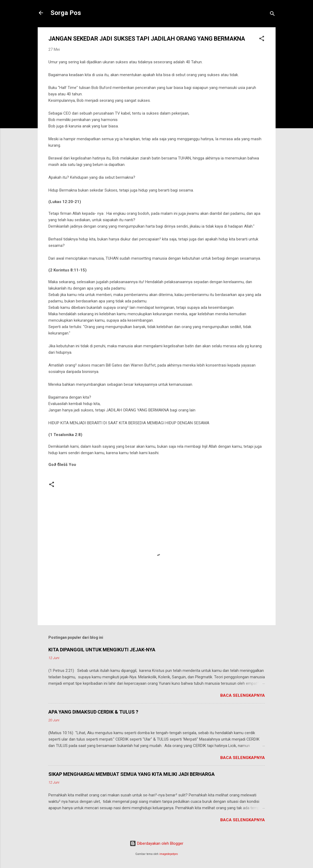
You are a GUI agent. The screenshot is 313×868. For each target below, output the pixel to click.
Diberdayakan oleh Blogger (156, 843)
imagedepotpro (169, 854)
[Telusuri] (272, 15)
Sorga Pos (66, 13)
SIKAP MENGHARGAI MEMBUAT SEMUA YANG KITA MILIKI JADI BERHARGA (132, 774)
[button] (262, 39)
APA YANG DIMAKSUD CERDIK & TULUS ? (93, 712)
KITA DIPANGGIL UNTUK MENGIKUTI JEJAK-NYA (102, 650)
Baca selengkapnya (243, 695)
